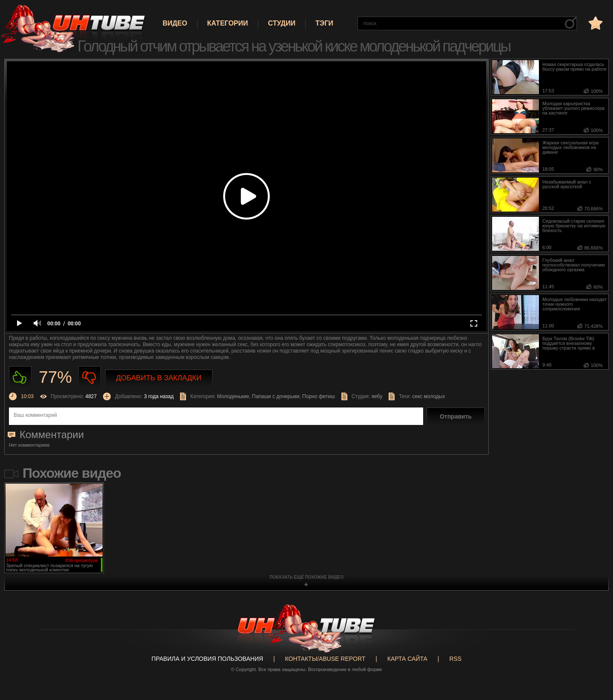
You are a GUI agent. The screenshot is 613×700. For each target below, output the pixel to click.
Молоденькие (233, 396)
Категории (228, 23)
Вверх (594, 660)
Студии (282, 23)
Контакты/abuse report (325, 659)
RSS (455, 659)
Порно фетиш (319, 396)
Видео (175, 23)
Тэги (324, 23)
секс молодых (428, 396)
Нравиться (20, 377)
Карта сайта (407, 659)
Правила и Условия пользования (207, 659)
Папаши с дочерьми (276, 396)
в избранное (595, 23)
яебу (377, 396)
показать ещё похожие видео (306, 577)
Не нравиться (90, 377)
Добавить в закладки (159, 378)
